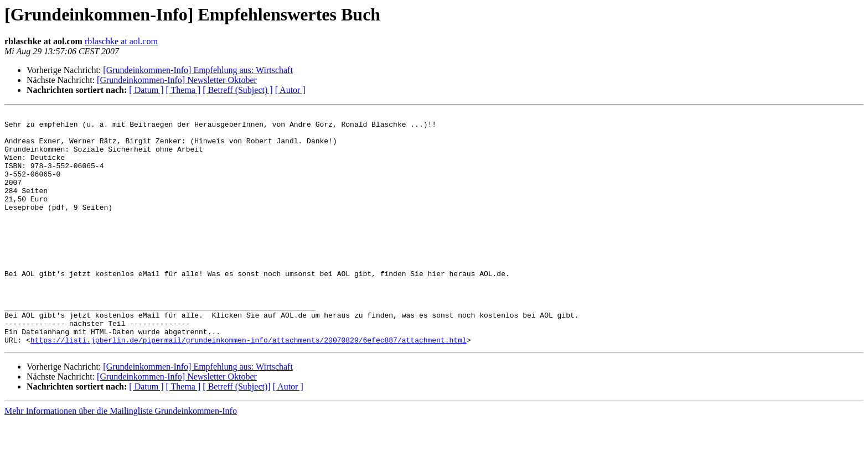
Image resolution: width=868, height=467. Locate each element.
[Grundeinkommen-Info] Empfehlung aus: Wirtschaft (198, 70)
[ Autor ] (290, 90)
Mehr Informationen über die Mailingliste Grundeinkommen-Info (121, 457)
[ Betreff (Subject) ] (237, 90)
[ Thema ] (184, 90)
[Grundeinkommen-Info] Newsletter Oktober (177, 80)
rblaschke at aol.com (121, 41)
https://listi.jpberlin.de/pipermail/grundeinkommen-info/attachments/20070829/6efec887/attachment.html (249, 386)
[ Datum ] (146, 90)
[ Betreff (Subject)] (236, 433)
